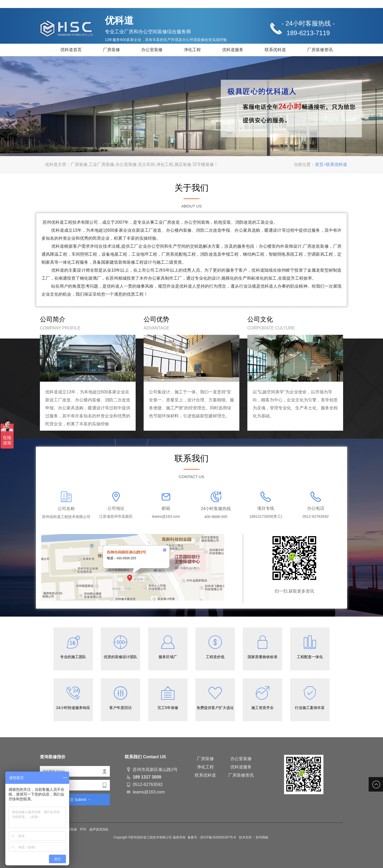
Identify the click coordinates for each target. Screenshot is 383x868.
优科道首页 (71, 50)
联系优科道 (275, 50)
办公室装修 (152, 50)
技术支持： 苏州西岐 (254, 837)
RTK (83, 829)
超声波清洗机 (99, 829)
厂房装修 (111, 50)
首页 (319, 164)
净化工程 (192, 50)
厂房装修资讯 (320, 50)
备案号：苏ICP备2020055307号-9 (212, 837)
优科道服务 (233, 50)
